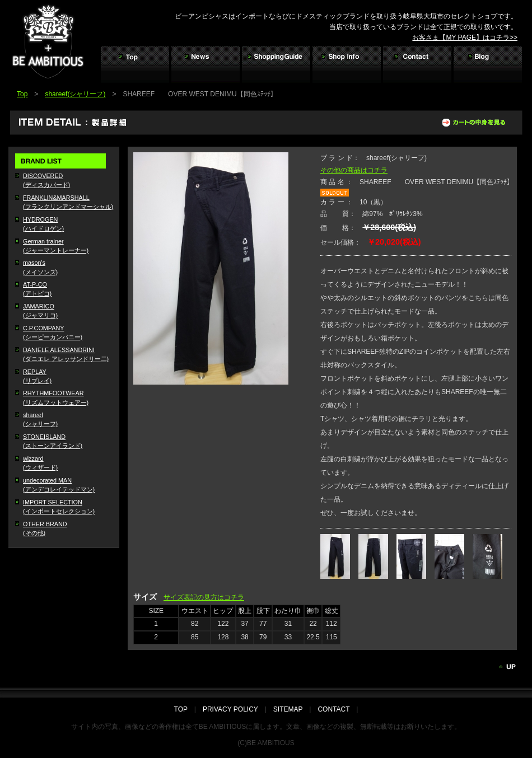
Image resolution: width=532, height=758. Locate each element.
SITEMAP (288, 709)
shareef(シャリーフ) (75, 94)
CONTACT (333, 709)
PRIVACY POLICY (230, 709)
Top (22, 94)
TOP (184, 709)
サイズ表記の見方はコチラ (204, 597)
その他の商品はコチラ (354, 170)
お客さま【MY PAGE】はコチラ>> (465, 38)
